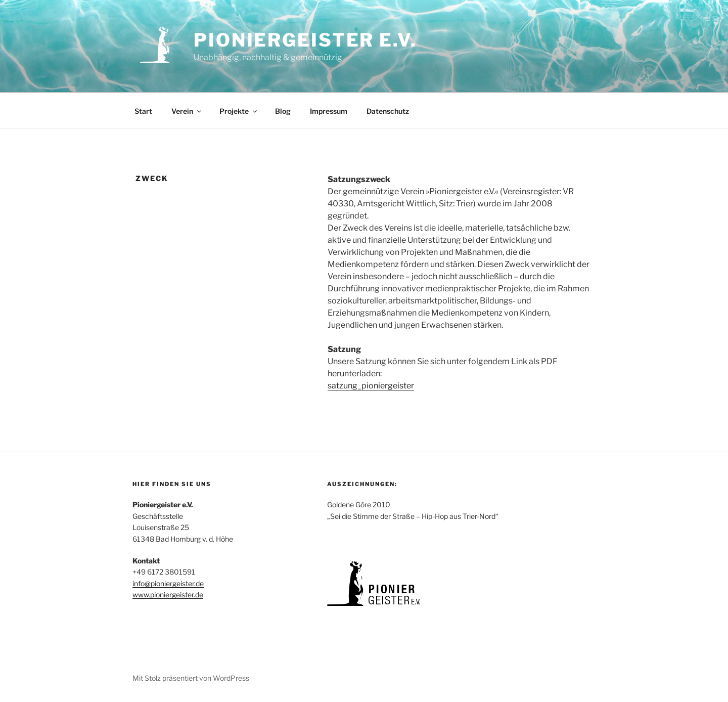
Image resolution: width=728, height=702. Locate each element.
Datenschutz (388, 111)
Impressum (329, 111)
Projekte (239, 111)
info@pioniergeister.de (168, 583)
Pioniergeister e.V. (305, 40)
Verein (187, 111)
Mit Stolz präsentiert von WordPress (191, 678)
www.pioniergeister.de (168, 595)
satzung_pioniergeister (371, 386)
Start (143, 111)
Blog (283, 111)
